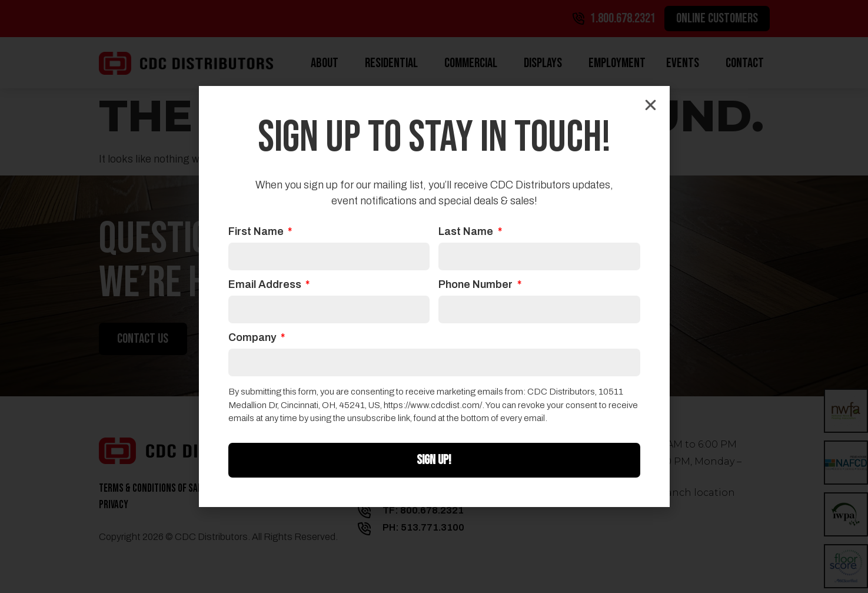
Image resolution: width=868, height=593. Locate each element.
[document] (434, 296)
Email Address (266, 285)
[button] (651, 105)
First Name (257, 232)
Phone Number (477, 285)
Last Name (467, 232)
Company (254, 338)
